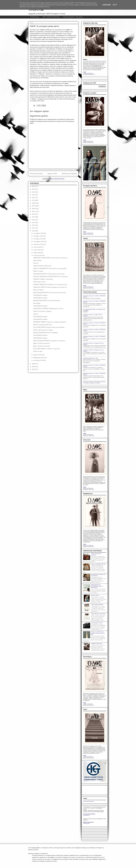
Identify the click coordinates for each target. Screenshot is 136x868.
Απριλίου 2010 (38, 255)
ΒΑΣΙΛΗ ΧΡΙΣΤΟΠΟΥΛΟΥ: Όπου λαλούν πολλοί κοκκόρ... (50, 293)
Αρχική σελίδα (52, 173)
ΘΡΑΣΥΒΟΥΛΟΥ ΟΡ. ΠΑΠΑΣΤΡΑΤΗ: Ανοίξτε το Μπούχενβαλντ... (97, 586)
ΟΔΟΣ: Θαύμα (37, 260)
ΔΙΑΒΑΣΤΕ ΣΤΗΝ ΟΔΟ (97, 644)
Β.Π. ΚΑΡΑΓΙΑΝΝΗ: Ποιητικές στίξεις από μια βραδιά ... (49, 327)
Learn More (106, 5)
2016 (34, 214)
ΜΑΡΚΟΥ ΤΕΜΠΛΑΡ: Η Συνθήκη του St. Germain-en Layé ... (51, 285)
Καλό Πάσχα (37, 303)
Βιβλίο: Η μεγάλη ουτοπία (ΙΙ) (42, 346)
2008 (34, 367)
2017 (34, 211)
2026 (34, 186)
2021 (34, 200)
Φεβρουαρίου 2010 (39, 358)
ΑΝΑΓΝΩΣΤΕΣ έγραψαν (40, 295)
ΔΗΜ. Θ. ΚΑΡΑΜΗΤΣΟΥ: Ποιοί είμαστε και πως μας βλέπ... (50, 268)
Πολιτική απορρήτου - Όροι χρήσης (73, 17)
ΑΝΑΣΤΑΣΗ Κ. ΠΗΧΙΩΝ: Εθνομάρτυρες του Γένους (48, 309)
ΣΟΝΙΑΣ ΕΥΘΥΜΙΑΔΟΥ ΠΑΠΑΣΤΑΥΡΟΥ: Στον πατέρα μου (51, 277)
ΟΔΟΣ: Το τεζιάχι (38, 271)
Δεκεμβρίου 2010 (39, 233)
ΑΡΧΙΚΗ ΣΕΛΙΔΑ (35, 17)
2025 (34, 189)
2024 (34, 192)
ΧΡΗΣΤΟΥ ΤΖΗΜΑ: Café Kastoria (43, 279)
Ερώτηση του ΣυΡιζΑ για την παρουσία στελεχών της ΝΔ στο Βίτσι (98, 633)
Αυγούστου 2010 (38, 244)
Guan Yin (36, 263)
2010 (34, 231)
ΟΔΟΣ (85, 72)
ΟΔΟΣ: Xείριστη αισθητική (97, 604)
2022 (34, 198)
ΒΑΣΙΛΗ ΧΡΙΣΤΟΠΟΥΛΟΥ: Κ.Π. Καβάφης (46, 333)
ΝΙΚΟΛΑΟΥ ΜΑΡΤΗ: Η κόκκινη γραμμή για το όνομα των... (50, 287)
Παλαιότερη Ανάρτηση (69, 173)
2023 (34, 195)
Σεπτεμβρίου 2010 (39, 242)
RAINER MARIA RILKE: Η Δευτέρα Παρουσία (47, 301)
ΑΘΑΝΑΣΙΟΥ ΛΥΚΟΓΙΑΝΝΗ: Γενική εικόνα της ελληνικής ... (51, 258)
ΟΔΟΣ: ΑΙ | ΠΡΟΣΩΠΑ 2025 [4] (98, 564)
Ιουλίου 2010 (37, 247)
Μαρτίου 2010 (38, 355)
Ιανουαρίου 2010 (38, 360)
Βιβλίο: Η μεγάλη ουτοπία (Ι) (41, 343)
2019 (34, 206)
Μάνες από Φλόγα (38, 290)
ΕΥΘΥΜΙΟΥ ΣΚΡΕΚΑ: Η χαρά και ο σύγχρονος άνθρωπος (50, 322)
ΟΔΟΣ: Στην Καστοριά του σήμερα (43, 330)
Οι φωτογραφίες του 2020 (97, 623)
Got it (115, 5)
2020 (34, 203)
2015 (34, 217)
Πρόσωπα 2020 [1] (95, 595)
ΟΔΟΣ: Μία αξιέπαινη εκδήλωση (98, 614)
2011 (34, 228)
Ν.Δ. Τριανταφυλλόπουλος (89, 814)
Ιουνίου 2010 (37, 250)
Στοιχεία (36, 314)
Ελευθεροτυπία (86, 823)
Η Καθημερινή (86, 815)
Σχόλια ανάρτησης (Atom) (57, 179)
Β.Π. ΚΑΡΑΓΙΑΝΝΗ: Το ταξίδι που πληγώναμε (47, 349)
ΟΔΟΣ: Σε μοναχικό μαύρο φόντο (43, 325)
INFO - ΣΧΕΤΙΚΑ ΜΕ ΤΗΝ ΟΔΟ (51, 17)
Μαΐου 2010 (37, 253)
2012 (34, 225)
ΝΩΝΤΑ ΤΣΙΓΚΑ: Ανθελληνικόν (42, 266)
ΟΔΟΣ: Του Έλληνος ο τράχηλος (42, 311)
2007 (34, 369)
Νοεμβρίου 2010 (38, 236)
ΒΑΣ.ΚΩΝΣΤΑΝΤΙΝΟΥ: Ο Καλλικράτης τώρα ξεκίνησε (49, 274)
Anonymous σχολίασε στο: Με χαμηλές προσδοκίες (94, 382)
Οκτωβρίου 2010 (38, 239)
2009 (34, 364)
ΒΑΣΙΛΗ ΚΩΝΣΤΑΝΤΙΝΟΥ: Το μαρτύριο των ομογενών (49, 341)
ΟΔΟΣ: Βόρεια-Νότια (39, 282)
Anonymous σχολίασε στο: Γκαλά (90, 358)
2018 (34, 209)
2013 (34, 223)
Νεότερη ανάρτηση (36, 173)
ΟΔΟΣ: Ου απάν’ (38, 351)
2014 (34, 220)
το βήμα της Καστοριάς (88, 73)
